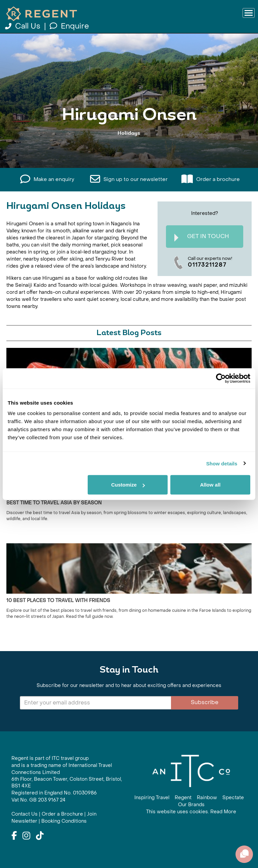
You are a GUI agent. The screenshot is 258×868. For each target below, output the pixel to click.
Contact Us (25, 814)
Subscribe (205, 702)
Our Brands (191, 805)
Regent (183, 798)
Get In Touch (202, 237)
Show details (222, 463)
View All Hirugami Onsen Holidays (129, 146)
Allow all (210, 485)
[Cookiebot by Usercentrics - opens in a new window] (221, 378)
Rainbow (207, 798)
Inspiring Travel (152, 798)
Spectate (233, 798)
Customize (128, 485)
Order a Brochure (62, 814)
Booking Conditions (64, 821)
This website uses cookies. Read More (191, 812)
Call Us (24, 26)
